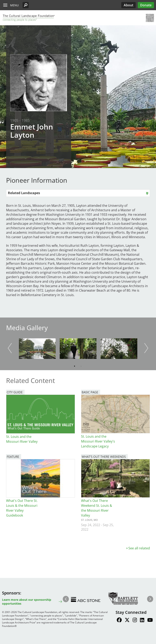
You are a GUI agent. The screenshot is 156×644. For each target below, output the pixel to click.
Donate (146, 5)
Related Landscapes (24, 193)
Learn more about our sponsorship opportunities (27, 602)
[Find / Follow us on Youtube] (150, 621)
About (128, 5)
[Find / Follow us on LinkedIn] (142, 621)
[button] (26, 5)
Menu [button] (14, 5)
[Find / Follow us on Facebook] (119, 621)
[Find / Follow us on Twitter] (127, 621)
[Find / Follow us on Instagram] (135, 621)
